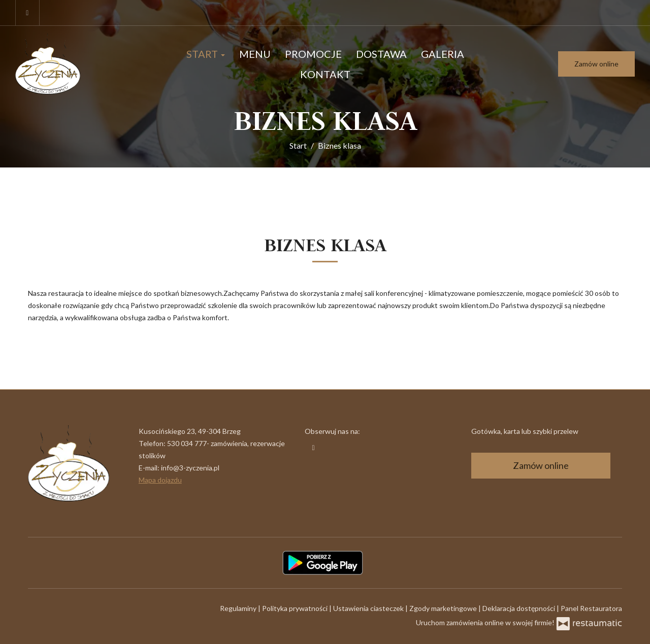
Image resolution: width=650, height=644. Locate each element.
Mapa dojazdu (160, 480)
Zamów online (596, 64)
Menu (255, 54)
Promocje (313, 54)
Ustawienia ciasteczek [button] (369, 608)
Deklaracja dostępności (519, 608)
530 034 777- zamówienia (207, 443)
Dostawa (381, 54)
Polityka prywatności (296, 608)
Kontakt (325, 74)
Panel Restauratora (591, 608)
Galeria (443, 54)
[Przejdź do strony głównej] (78, 64)
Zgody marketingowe (444, 608)
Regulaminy (239, 608)
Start (206, 54)
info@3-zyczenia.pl (190, 468)
